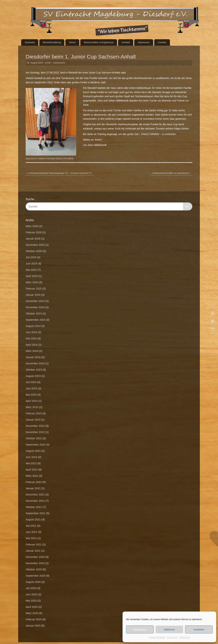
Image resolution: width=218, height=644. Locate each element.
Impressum (172, 637)
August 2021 (33, 519)
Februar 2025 (34, 288)
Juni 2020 (31, 594)
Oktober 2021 (34, 507)
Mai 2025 (31, 270)
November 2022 (35, 432)
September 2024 (36, 320)
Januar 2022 (33, 488)
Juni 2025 (31, 264)
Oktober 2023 (34, 370)
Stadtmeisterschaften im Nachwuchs (172, 173)
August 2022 (33, 451)
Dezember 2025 (35, 245)
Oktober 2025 (34, 251)
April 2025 (32, 276)
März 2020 (32, 613)
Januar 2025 (33, 295)
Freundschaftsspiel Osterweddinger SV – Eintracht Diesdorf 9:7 (60, 173)
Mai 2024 (31, 338)
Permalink (68, 159)
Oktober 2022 (34, 438)
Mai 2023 (31, 395)
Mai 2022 (31, 463)
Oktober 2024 (34, 313)
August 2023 (33, 376)
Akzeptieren (140, 629)
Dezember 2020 (35, 557)
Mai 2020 (31, 601)
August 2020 (33, 582)
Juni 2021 (31, 532)
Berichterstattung (52, 42)
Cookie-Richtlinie (157, 637)
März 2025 (32, 282)
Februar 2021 (34, 544)
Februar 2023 (34, 413)
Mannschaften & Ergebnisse (99, 42)
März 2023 (32, 407)
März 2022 (32, 476)
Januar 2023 (33, 420)
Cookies (162, 42)
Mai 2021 (31, 538)
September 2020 (36, 576)
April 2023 (32, 401)
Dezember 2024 (35, 301)
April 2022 (32, 469)
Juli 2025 (31, 257)
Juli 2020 (31, 588)
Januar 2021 (33, 551)
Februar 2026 (34, 232)
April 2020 (32, 607)
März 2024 (32, 351)
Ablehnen (169, 629)
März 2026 (32, 226)
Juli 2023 (31, 382)
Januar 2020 (33, 626)
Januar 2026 (33, 239)
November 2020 (35, 563)
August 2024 (33, 326)
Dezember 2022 (35, 426)
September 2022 (36, 445)
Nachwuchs (59, 63)
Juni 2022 (31, 457)
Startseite (30, 42)
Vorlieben (199, 629)
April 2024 (32, 345)
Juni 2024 (31, 332)
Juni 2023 (31, 388)
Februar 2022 (34, 482)
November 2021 (35, 501)
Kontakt (126, 42)
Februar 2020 (34, 619)
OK (186, 206)
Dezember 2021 (35, 494)
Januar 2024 (33, 357)
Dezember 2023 (35, 363)
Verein (72, 42)
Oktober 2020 (34, 569)
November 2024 (35, 307)
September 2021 (36, 513)
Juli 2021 (31, 526)
